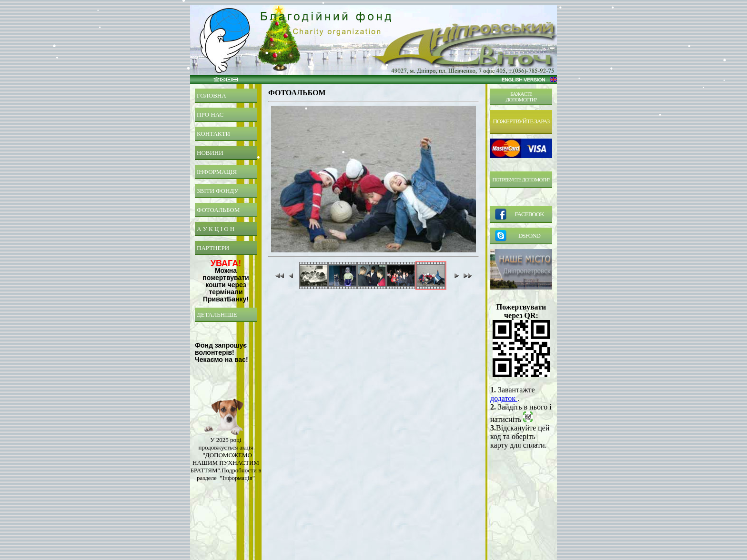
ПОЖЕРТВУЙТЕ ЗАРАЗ (521, 121)
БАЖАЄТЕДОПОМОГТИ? (521, 97)
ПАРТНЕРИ (213, 248)
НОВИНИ (210, 153)
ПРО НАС (210, 115)
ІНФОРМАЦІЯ (217, 172)
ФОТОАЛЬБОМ (218, 210)
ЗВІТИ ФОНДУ (218, 191)
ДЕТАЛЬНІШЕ (217, 315)
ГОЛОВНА (212, 95)
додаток (504, 398)
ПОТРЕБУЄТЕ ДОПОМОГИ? (521, 180)
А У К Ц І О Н (216, 229)
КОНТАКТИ (213, 134)
